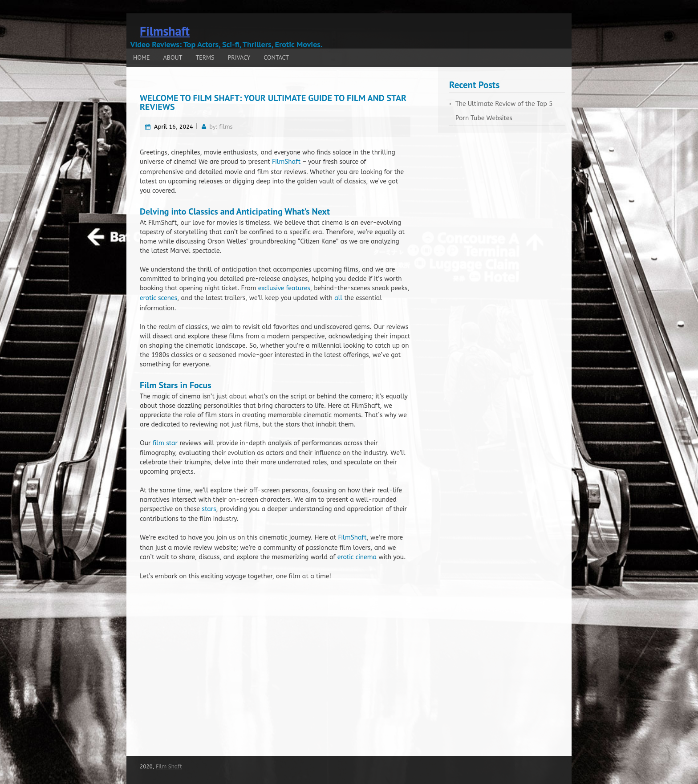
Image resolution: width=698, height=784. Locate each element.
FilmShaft (286, 162)
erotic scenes (158, 298)
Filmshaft (165, 31)
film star (165, 443)
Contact (276, 57)
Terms (205, 57)
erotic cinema (357, 557)
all (338, 298)
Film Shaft (169, 767)
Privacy (239, 57)
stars (209, 509)
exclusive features (284, 288)
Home (142, 57)
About (173, 57)
